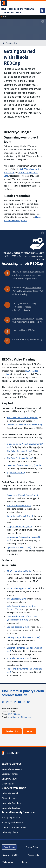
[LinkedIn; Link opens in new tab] (15, 702)
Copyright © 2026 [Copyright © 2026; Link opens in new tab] (10, 855)
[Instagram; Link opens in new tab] (7, 702)
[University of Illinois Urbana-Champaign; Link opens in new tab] (4, 4)
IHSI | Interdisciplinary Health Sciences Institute (23, 693)
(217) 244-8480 (14, 714)
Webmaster (8, 862)
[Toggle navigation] (42, 10)
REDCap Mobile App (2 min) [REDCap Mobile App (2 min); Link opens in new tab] (19, 571)
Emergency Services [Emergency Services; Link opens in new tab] (11, 817)
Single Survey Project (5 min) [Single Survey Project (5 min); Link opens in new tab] (20, 516)
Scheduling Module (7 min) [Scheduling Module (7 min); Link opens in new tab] (19, 658)
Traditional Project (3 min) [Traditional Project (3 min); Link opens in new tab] (19, 505)
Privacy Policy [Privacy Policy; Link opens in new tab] (32, 847)
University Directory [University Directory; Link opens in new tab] (11, 808)
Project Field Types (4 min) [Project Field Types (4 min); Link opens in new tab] (19, 588)
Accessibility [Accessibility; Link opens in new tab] (33, 855)
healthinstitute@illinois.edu (19, 717)
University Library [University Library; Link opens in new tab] (10, 832)
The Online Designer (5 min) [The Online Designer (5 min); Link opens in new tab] (19, 451)
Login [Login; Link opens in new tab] (25, 862)
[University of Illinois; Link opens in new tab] (11, 753)
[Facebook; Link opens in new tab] (11, 702)
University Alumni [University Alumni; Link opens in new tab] (10, 793)
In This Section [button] (9, 43)
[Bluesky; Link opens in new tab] (28, 702)
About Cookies (9, 847)
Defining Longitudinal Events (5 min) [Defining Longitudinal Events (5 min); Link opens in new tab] (23, 637)
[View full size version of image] (43, 22)
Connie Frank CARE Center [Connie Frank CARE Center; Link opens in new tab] (14, 827)
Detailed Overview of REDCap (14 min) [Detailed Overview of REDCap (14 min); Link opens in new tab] (24, 425)
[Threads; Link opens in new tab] (24, 702)
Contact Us (12, 731)
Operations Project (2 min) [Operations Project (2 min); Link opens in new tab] (19, 547)
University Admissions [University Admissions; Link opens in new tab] (12, 769)
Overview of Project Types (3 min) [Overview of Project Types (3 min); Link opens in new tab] (22, 495)
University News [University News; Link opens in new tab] (9, 779)
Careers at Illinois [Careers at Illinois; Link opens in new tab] (10, 774)
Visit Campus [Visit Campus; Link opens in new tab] (8, 784)
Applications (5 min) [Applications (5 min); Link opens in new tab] (16, 472)
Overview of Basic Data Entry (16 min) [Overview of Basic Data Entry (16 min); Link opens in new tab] (24, 465)
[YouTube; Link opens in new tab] (20, 702)
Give (30, 731)
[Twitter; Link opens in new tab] (3, 702)
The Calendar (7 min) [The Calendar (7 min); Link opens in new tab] (16, 599)
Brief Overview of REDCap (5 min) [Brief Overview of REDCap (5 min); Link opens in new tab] (22, 417)
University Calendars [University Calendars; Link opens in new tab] (11, 803)
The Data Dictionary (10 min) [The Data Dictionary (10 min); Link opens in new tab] (20, 458)
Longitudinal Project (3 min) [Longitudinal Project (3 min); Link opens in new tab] (20, 526)
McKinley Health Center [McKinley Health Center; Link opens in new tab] (13, 822)
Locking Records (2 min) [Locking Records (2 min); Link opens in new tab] (18, 627)
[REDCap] (6, 17)
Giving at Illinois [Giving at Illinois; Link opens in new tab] (9, 798)
